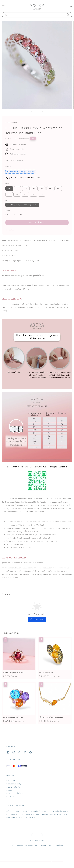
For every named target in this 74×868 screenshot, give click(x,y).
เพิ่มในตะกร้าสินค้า (37, 222)
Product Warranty (14, 784)
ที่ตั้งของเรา (11, 781)
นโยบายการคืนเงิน (13, 787)
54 (58, 189)
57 (25, 194)
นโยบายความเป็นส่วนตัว (15, 793)
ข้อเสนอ (8, 166)
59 (42, 194)
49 (17, 189)
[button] (3, 7)
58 (33, 194)
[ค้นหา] (68, 15)
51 (34, 189)
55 (9, 194)
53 (50, 189)
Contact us (11, 796)
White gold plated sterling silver (22, 205)
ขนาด (7, 184)
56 (17, 194)
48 (9, 189)
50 (26, 189)
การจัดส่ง (10, 790)
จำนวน (8, 210)
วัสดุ (7, 200)
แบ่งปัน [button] (10, 230)
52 (42, 189)
